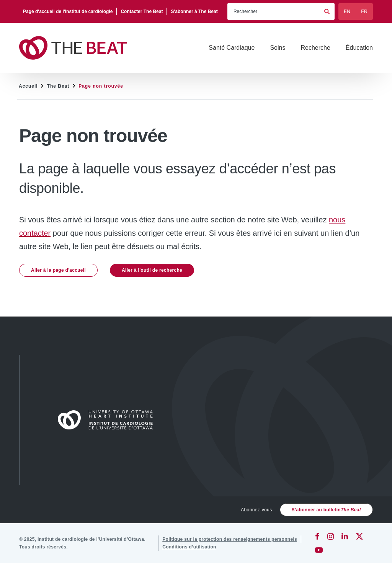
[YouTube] (319, 550)
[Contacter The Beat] (142, 11)
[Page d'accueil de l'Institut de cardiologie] (68, 11)
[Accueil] (109, 420)
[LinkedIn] (345, 536)
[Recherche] (315, 48)
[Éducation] (359, 48)
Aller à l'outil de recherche (152, 270)
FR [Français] (364, 11)
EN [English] (347, 11)
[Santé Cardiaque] (232, 48)
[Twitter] (359, 536)
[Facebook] (317, 536)
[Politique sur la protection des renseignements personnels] (230, 539)
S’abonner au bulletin (326, 510)
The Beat (58, 86)
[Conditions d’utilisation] (189, 547)
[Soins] (278, 48)
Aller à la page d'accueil (58, 270)
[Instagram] (331, 536)
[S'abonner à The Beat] (194, 11)
